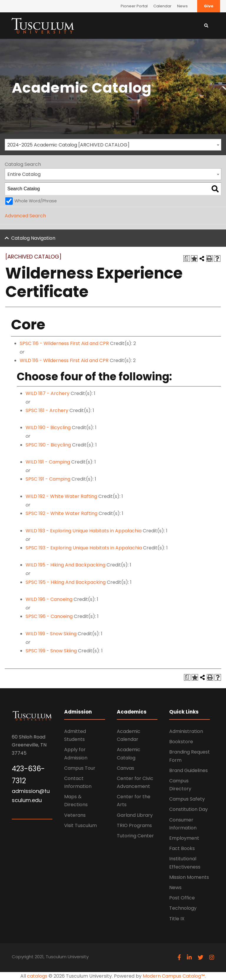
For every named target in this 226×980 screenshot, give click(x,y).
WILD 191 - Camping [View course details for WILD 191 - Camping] (48, 462)
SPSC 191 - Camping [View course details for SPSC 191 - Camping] (48, 479)
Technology (183, 908)
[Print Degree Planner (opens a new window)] (187, 259)
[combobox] (113, 145)
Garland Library (135, 815)
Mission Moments (189, 877)
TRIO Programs (134, 825)
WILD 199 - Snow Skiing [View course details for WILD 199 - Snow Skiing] (51, 634)
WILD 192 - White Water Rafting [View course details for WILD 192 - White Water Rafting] (61, 496)
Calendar (162, 6)
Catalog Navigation (33, 238)
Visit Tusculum (80, 825)
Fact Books (182, 848)
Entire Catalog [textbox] (24, 174)
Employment (184, 838)
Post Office (182, 898)
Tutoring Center (135, 836)
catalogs (37, 976)
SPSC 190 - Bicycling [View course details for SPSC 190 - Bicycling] (48, 445)
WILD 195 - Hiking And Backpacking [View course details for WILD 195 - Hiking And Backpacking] (65, 565)
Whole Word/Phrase (36, 201)
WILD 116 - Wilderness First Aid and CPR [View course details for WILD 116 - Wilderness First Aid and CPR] (64, 360)
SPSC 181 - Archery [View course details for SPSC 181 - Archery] (47, 410)
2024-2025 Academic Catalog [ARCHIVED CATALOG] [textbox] (68, 145)
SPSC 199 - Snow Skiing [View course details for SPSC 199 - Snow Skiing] (51, 651)
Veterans (75, 815)
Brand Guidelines (188, 770)
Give (209, 6)
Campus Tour (80, 768)
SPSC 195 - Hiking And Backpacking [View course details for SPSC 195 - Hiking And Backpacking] (66, 582)
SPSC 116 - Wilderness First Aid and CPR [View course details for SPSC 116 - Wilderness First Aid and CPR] (64, 343)
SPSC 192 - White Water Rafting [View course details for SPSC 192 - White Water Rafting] (62, 513)
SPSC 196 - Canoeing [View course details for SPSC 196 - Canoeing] (49, 616)
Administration (186, 731)
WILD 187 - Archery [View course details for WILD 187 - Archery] (48, 393)
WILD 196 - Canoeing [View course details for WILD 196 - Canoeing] (49, 599)
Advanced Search (25, 216)
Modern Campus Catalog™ (174, 976)
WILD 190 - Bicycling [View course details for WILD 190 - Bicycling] (48, 427)
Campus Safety (187, 799)
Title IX (177, 919)
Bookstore (181, 742)
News (182, 6)
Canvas (126, 768)
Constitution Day (188, 809)
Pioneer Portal (134, 6)
